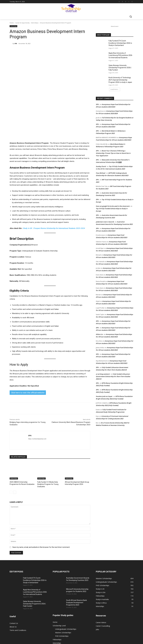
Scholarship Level (59, 568)
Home (12, 23)
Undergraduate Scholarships (66, 572)
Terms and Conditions (18, 573)
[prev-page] (11, 435)
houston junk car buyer (104, 396)
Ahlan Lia (99, 334)
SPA (16, 43)
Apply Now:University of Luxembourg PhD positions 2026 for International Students (120, 55)
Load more (115, 89)
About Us (13, 569)
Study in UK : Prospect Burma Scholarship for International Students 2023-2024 (54, 171)
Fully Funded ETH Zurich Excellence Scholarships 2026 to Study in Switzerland (120, 43)
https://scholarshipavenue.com (37, 382)
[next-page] (15, 435)
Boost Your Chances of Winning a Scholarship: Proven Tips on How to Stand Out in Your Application (113, 153)
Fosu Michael (101, 173)
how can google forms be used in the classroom (113, 206)
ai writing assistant (103, 374)
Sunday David (101, 166)
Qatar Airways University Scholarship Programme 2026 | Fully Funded (120, 68)
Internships (35, 23)
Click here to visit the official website (28, 336)
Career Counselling (103, 568)
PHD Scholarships (62, 579)
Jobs (54, 589)
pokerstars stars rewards (105, 222)
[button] (131, 16)
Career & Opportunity (22, 23)
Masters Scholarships (63, 575)
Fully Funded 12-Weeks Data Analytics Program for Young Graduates (47, 427)
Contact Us (14, 566)
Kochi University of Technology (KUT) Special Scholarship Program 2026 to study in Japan (120, 80)
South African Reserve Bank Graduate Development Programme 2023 (76, 545)
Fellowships (57, 582)
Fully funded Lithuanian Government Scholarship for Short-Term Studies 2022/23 (113, 376)
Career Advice (101, 565)
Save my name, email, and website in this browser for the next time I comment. (41, 490)
